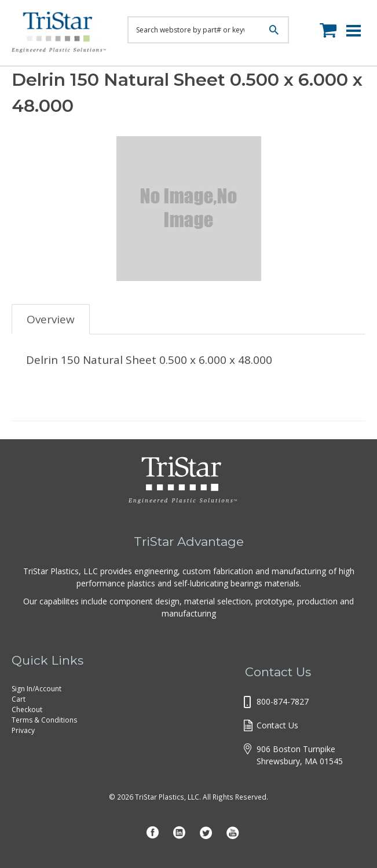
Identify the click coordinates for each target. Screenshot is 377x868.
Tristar (61, 35)
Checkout (27, 710)
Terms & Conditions (44, 720)
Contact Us (277, 725)
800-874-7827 (283, 701)
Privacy (23, 730)
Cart (19, 699)
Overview (51, 319)
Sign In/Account (36, 689)
